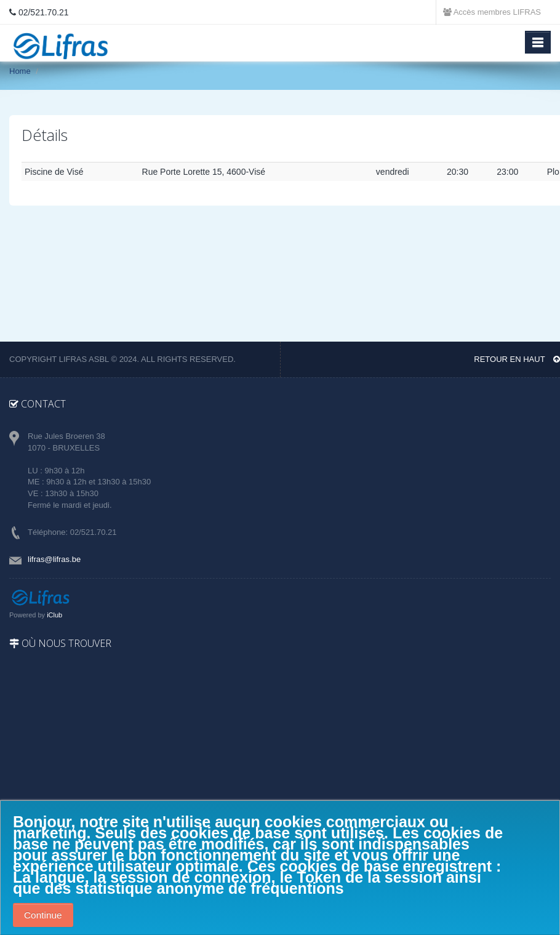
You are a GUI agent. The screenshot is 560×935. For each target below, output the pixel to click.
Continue (43, 915)
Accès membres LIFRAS (492, 12)
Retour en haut (517, 359)
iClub (54, 615)
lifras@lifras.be (54, 559)
